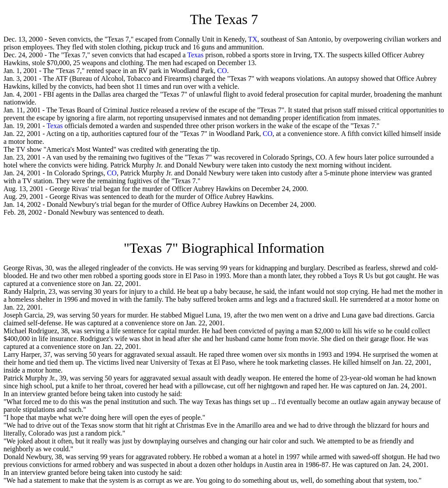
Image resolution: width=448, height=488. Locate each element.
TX (253, 39)
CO (222, 71)
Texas (195, 55)
